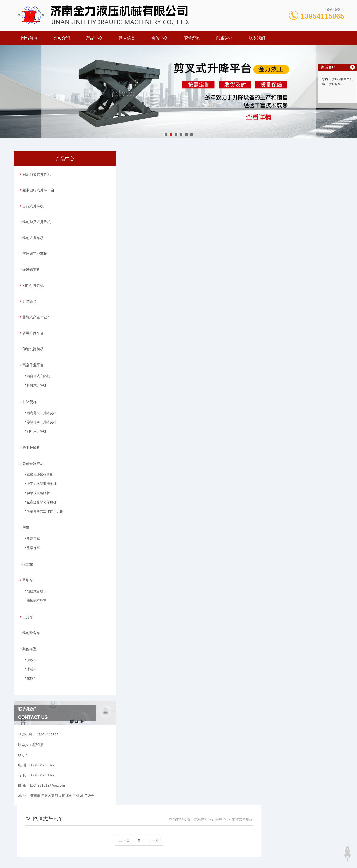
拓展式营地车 (34, 576)
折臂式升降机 (34, 370)
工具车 (27, 589)
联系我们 (257, 38)
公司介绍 (62, 38)
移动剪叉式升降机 (36, 217)
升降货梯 (29, 383)
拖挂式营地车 (34, 567)
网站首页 (29, 38)
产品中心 (94, 38)
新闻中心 (159, 38)
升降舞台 (29, 289)
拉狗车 (29, 650)
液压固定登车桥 (35, 246)
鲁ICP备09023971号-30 (214, 812)
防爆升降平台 (33, 318)
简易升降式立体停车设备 (41, 491)
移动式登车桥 (33, 231)
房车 (26, 504)
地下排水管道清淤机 (38, 464)
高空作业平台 (33, 347)
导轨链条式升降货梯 (38, 405)
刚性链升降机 (33, 275)
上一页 (207, 187)
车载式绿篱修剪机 (37, 455)
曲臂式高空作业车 (36, 304)
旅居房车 (30, 517)
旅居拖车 (30, 527)
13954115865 (322, 16)
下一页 (237, 187)
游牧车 (29, 632)
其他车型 (29, 618)
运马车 (27, 540)
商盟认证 (224, 38)
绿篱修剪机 (31, 260)
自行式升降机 (33, 202)
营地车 (27, 554)
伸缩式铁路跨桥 (35, 473)
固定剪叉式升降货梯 (38, 396)
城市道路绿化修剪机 (38, 482)
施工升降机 (31, 427)
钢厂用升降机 (34, 414)
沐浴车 (29, 641)
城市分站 (40, 847)
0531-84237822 (144, 804)
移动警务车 (31, 604)
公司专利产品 (33, 441)
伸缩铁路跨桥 (33, 333)
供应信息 (127, 38)
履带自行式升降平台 (38, 188)
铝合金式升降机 (35, 360)
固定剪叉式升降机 (36, 173)
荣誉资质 (192, 38)
